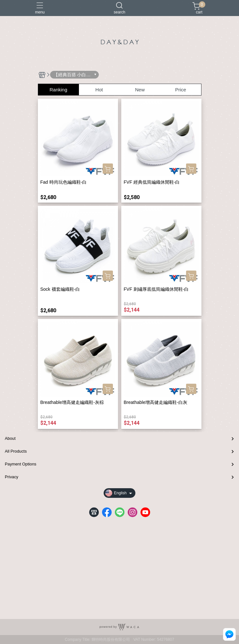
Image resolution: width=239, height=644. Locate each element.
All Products (16, 451)
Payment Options (21, 464)
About (10, 438)
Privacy (12, 477)
